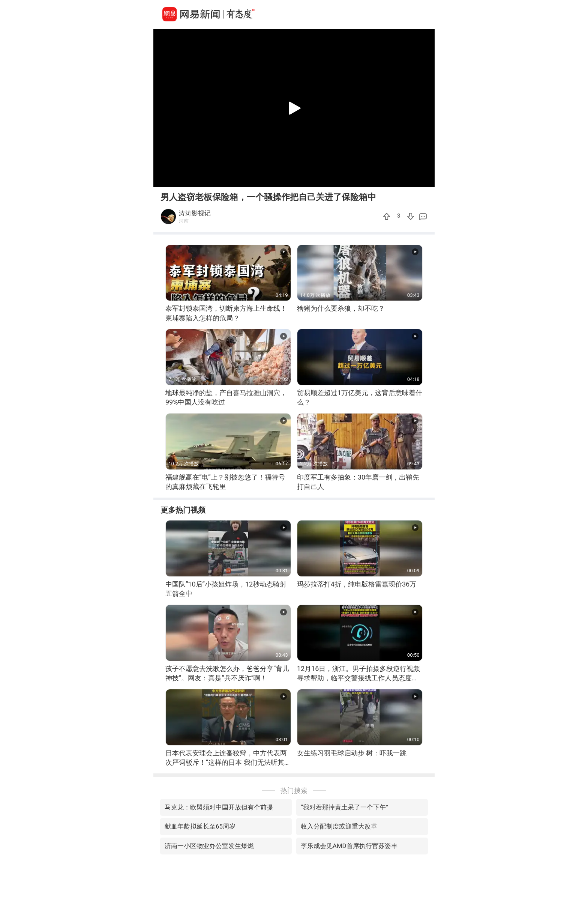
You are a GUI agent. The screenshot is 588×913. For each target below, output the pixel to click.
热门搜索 (294, 790)
